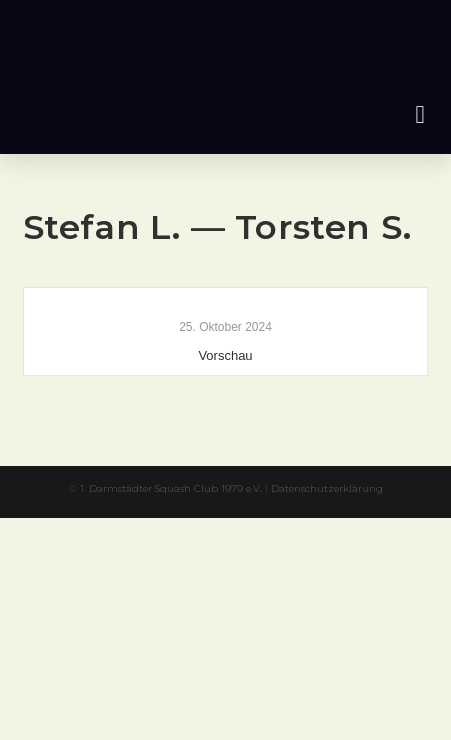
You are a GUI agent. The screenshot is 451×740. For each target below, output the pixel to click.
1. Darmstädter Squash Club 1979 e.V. (171, 488)
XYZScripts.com (315, 527)
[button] (420, 114)
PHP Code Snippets (146, 527)
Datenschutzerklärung (327, 488)
